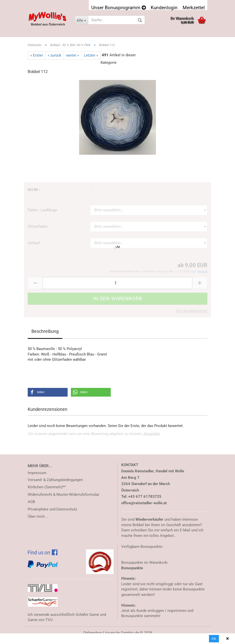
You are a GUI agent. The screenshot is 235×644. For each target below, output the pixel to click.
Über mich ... (38, 516)
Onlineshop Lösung (99, 633)
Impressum (37, 473)
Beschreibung (45, 331)
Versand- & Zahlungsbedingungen (55, 480)
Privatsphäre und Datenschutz (52, 509)
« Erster (37, 55)
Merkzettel (194, 7)
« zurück (55, 55)
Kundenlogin (164, 7)
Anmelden (152, 434)
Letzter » (91, 55)
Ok (214, 639)
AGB (31, 502)
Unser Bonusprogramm (118, 7)
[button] (48, 392)
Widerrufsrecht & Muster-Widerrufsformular (63, 495)
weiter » (73, 55)
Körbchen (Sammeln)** (47, 487)
